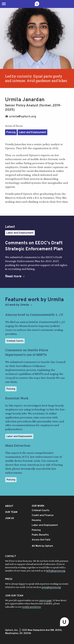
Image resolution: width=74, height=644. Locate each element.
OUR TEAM (11, 512)
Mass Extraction (18, 445)
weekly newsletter (31, 607)
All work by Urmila (17, 305)
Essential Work (17, 398)
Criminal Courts (15, 341)
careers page (45, 600)
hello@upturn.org (56, 571)
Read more (13, 276)
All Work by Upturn (42, 546)
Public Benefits (40, 535)
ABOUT (9, 506)
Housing (36, 520)
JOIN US (10, 518)
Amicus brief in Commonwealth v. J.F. (34, 315)
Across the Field (41, 540)
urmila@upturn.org (21, 117)
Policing (11, 132)
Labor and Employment (32, 132)
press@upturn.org (51, 587)
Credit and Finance (43, 515)
